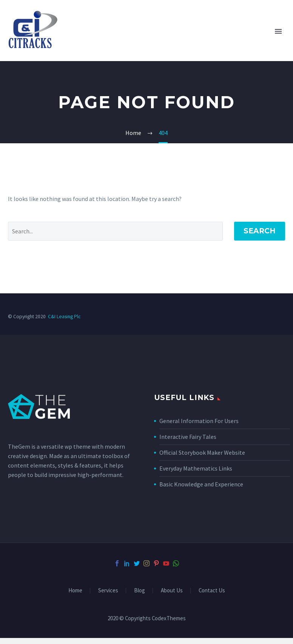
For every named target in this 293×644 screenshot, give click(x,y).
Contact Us (212, 591)
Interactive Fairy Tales (188, 437)
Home (75, 591)
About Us (172, 591)
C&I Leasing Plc (64, 317)
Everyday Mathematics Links (196, 468)
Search (260, 231)
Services (108, 591)
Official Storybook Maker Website (202, 452)
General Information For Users (199, 421)
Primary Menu (278, 31)
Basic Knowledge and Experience (201, 484)
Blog (140, 591)
